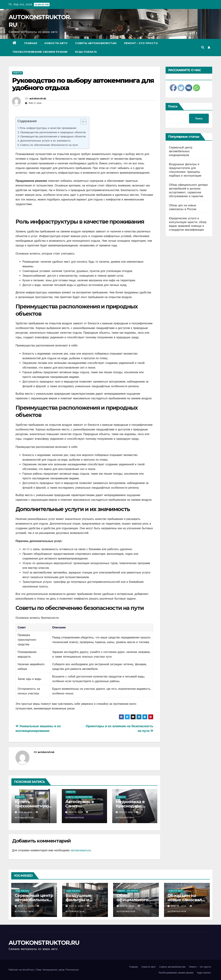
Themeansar (72, 970)
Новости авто (56, 43)
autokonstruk (38, 98)
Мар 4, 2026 (76, 906)
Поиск (173, 106)
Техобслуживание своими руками (40, 52)
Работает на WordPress (22, 970)
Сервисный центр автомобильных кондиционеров (181, 151)
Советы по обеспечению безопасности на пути (49, 145)
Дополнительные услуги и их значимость (45, 141)
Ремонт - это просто (128, 891)
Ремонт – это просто (141, 43)
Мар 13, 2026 (26, 906)
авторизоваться (81, 850)
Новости (17, 73)
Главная (31, 43)
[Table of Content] (83, 122)
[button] (203, 47)
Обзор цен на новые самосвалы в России (186, 900)
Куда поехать (86, 52)
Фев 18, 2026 (179, 906)
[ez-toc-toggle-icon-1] (82, 122)
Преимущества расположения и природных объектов (53, 132)
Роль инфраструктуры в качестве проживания (48, 128)
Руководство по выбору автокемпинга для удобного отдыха (83, 84)
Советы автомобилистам (96, 43)
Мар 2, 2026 (127, 906)
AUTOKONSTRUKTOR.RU (44, 943)
